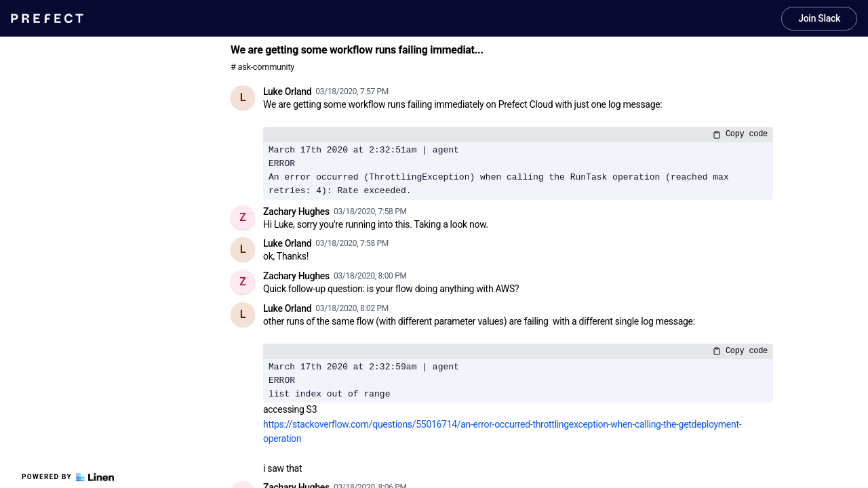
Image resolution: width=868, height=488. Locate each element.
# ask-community (262, 67)
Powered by (68, 477)
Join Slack (819, 18)
